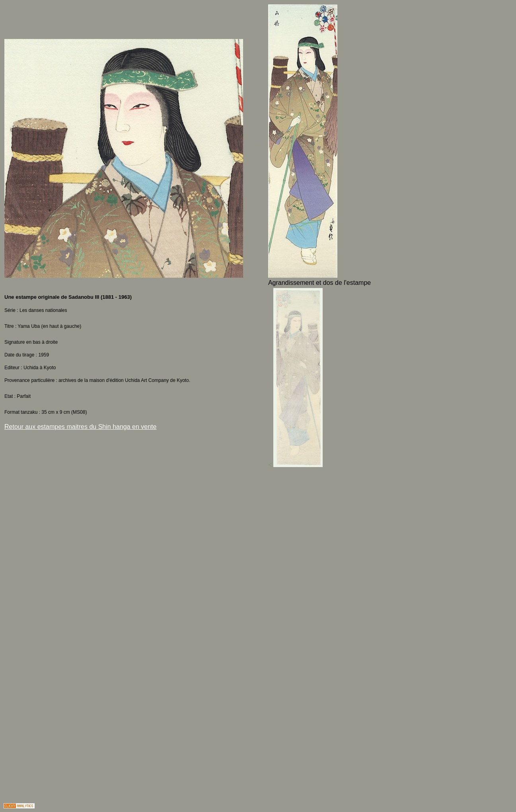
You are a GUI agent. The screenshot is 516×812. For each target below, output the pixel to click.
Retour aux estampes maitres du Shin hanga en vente (80, 427)
